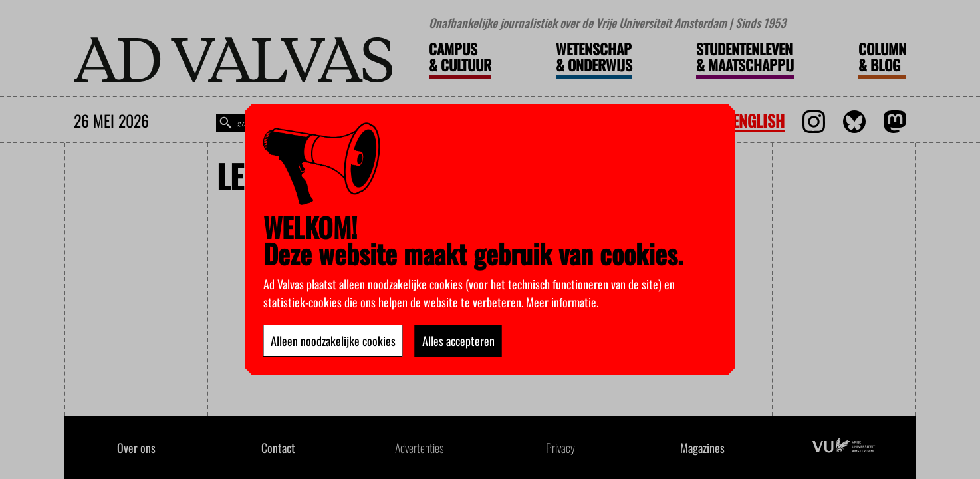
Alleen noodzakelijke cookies (333, 341)
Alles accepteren (458, 341)
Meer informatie (561, 302)
